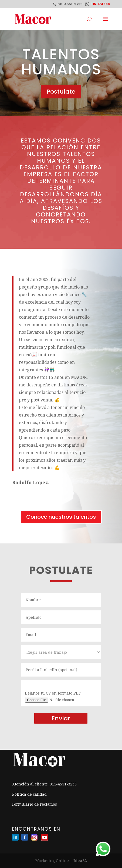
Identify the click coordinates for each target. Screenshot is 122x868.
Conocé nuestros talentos (61, 517)
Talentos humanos (61, 62)
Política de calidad (29, 794)
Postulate (61, 92)
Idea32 (80, 861)
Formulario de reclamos (35, 804)
